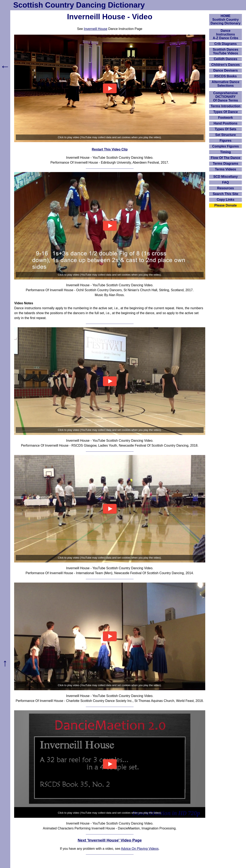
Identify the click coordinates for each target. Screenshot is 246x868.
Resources (226, 188)
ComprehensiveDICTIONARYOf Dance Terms (226, 97)
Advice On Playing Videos (140, 849)
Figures (226, 141)
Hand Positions (226, 123)
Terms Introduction (226, 106)
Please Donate (225, 205)
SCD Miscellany (225, 177)
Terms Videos (225, 169)
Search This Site (226, 194)
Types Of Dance (226, 112)
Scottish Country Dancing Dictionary (79, 5)
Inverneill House (96, 29)
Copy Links (226, 200)
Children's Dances (226, 65)
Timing (226, 152)
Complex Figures (226, 146)
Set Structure (226, 135)
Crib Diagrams (225, 44)
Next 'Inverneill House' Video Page (110, 840)
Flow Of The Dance (226, 158)
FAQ (226, 182)
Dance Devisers (225, 70)
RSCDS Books (225, 76)
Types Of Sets (226, 129)
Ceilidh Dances (226, 59)
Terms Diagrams (226, 164)
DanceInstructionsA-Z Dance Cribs (226, 34)
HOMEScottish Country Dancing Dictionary (226, 20)
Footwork (226, 118)
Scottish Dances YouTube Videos (226, 51)
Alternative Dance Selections (225, 84)
